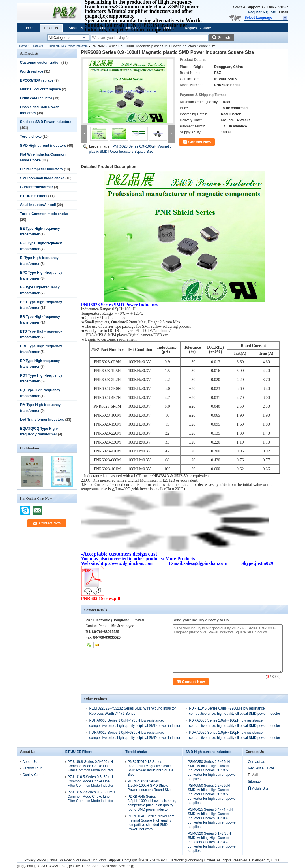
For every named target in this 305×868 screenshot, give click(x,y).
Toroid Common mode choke (44, 214)
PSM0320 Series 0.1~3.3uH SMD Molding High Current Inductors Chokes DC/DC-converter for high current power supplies (212, 842)
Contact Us (165, 28)
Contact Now (200, 142)
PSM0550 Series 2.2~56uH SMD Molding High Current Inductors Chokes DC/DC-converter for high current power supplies (212, 794)
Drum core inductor (36, 98)
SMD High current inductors (43, 146)
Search (224, 38)
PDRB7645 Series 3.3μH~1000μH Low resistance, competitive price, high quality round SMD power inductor (152, 803)
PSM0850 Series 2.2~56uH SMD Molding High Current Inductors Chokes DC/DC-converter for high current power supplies (212, 770)
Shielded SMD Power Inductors (68, 46)
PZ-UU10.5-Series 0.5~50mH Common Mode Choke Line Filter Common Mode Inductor (90, 781)
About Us (76, 28)
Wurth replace (32, 71)
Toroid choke (31, 137)
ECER (276, 860)
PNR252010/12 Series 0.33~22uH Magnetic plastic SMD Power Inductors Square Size (150, 768)
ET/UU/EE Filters (34, 196)
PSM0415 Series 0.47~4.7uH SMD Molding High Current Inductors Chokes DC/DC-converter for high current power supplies (212, 818)
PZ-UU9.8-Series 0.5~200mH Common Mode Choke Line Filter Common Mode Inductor (90, 766)
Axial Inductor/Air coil (38, 205)
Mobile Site (258, 788)
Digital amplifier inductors (42, 169)
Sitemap (254, 782)
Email (283, 12)
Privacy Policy (35, 860)
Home (29, 28)
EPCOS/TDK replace (37, 80)
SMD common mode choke (42, 178)
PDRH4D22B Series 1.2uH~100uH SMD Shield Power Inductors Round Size (149, 786)
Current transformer (37, 187)
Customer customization (40, 63)
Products (51, 28)
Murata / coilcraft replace (41, 89)
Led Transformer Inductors (42, 420)
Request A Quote (262, 12)
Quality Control (135, 28)
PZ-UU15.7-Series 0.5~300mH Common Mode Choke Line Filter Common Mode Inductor (91, 797)
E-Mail (253, 775)
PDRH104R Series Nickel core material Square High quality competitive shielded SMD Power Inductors (151, 823)
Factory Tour (103, 28)
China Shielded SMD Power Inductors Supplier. (85, 860)
